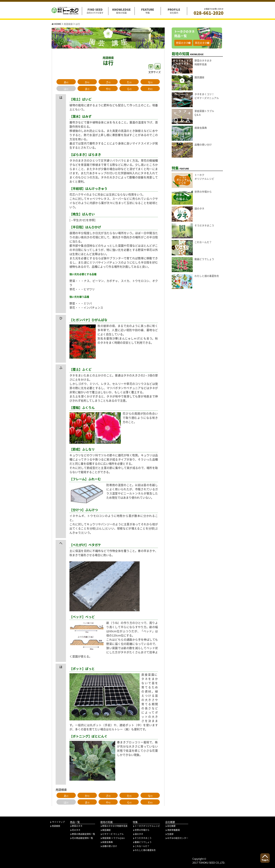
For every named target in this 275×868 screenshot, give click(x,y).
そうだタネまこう (142, 838)
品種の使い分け (109, 846)
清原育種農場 (172, 830)
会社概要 (170, 826)
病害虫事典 (107, 842)
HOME (57, 24)
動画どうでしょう (142, 842)
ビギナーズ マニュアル (112, 834)
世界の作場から (141, 830)
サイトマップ (57, 822)
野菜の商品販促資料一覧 (83, 834)
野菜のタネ (183, 43)
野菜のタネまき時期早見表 (114, 826)
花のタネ (75, 830)
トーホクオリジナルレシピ (146, 826)
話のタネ (138, 834)
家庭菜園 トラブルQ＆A (112, 838)
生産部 (169, 834)
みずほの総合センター (177, 838)
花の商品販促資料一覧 (81, 838)
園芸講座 (105, 830)
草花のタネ (202, 43)
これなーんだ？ (141, 846)
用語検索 (55, 826)
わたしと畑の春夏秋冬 (144, 850)
